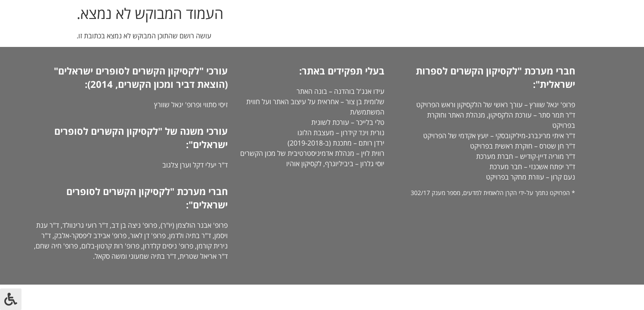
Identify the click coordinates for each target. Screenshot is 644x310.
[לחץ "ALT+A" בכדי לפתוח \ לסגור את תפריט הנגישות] (11, 299)
